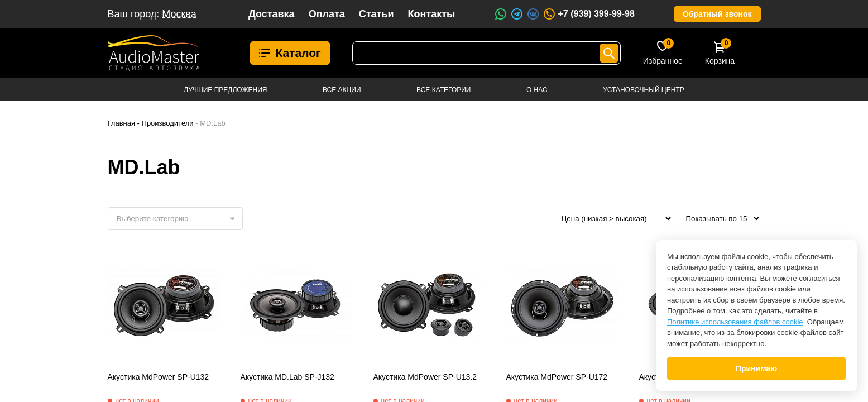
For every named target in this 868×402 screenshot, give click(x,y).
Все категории (443, 90)
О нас (537, 90)
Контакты (432, 14)
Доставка (272, 14)
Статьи (377, 14)
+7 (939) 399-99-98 (588, 14)
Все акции (342, 90)
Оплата (327, 14)
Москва (179, 14)
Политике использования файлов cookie (735, 322)
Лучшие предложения (225, 90)
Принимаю (756, 368)
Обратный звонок (717, 14)
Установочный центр (644, 90)
